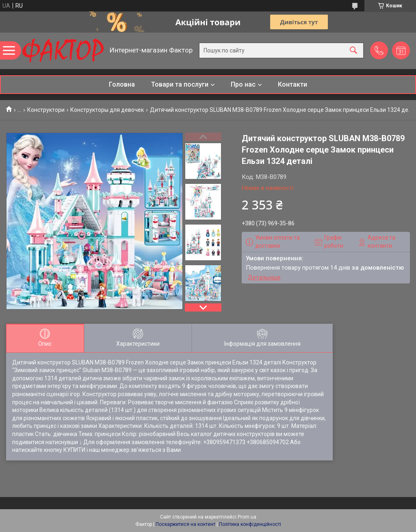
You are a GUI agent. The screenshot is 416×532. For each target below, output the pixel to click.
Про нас (243, 84)
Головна (122, 84)
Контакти (292, 84)
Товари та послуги (180, 84)
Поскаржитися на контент (185, 524)
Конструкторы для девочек (107, 110)
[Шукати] (353, 51)
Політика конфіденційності (250, 524)
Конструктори (46, 110)
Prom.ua (247, 517)
